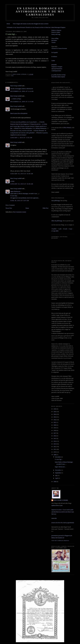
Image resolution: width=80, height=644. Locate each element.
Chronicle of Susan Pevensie (59, 48)
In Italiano (54, 56)
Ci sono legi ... (14, 196)
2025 (55, 412)
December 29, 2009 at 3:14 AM (22, 91)
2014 (55, 441)
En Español (55, 52)
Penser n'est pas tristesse (28, 126)
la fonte (12, 181)
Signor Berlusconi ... (16, 191)
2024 (55, 414)
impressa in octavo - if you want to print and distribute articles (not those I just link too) (63, 512)
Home (8, 24)
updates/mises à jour (57, 505)
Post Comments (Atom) (20, 212)
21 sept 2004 (55, 231)
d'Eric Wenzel (67, 128)
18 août (65, 229)
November (58, 470)
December (58, 457)
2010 (55, 452)
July (57, 475)
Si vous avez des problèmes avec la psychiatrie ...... (25, 122)
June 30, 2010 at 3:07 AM (20, 201)
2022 (55, 420)
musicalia (54, 518)
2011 (55, 449)
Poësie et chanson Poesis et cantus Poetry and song (56, 32)
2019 (55, 428)
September (58, 473)
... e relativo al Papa (16, 99)
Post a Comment (10, 205)
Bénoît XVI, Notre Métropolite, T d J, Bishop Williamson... (31, 128)
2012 (55, 447)
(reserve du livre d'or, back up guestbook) (63, 523)
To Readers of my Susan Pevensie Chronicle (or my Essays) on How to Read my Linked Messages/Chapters (36, 27)
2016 (55, 436)
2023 (55, 417)
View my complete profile (60, 541)
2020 (55, 425)
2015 (55, 438)
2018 (55, 430)
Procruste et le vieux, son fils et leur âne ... (22, 131)
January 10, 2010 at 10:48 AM (22, 184)
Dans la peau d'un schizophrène (19, 113)
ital (12, 76)
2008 (55, 482)
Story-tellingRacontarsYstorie (55, 40)
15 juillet (54, 229)
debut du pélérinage (57, 221)
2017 (55, 433)
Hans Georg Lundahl (16, 86)
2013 (55, 444)
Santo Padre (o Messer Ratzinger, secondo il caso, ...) (25, 193)
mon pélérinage (56, 201)
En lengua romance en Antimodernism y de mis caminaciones (40, 12)
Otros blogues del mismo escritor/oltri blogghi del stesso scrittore (31, 24)
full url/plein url (60, 538)
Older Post (45, 208)
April (57, 478)
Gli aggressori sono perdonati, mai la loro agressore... (25, 198)
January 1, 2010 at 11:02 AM (21, 138)
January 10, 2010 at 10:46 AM (22, 174)
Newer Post (9, 208)
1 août (60, 229)
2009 (55, 455)
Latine (53, 61)
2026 (55, 409)
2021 (55, 422)
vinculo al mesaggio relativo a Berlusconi (22, 89)
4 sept (70, 229)
